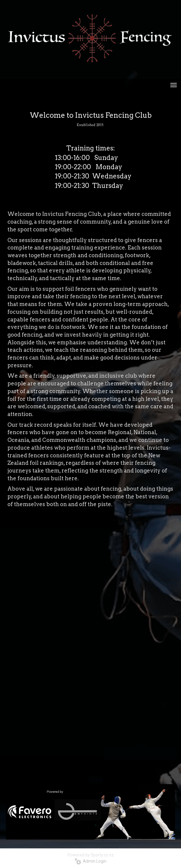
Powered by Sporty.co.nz (91, 855)
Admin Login (91, 861)
